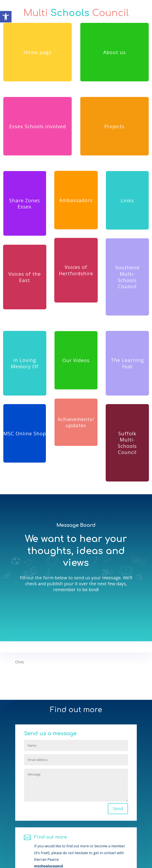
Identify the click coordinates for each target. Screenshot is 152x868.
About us (114, 52)
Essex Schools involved (38, 126)
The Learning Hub (127, 363)
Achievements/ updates (76, 422)
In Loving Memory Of (25, 363)
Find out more (57, 854)
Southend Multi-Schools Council (127, 277)
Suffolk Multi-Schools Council (127, 443)
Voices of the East (25, 277)
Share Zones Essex (25, 203)
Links (127, 200)
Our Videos (76, 360)
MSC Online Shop (25, 433)
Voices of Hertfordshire (76, 270)
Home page (38, 52)
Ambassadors (76, 200)
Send (108, 821)
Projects (114, 126)
